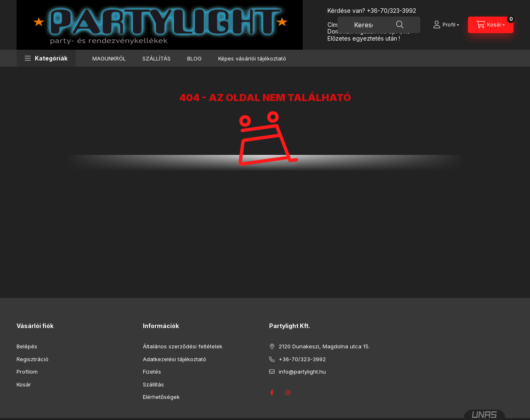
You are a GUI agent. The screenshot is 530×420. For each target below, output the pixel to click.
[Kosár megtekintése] (491, 25)
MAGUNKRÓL (109, 58)
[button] (46, 58)
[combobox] (379, 25)
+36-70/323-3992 (391, 11)
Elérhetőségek (161, 397)
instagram (288, 393)
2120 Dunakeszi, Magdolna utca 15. (324, 346)
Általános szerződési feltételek (183, 346)
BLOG (194, 58)
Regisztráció (33, 359)
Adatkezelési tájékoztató (175, 359)
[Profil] (446, 25)
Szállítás (153, 384)
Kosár (24, 384)
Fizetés (152, 372)
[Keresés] (400, 25)
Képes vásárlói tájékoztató (252, 58)
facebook (272, 393)
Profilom (27, 372)
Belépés (27, 346)
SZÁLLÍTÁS (157, 58)
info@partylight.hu (302, 372)
